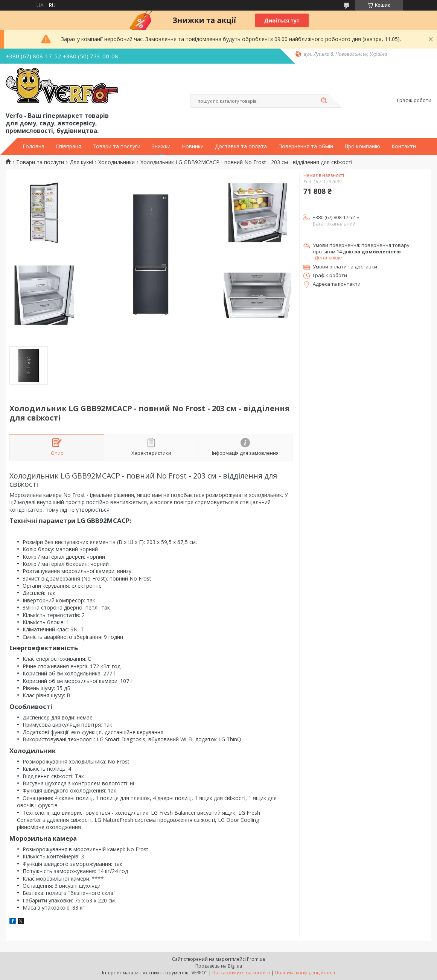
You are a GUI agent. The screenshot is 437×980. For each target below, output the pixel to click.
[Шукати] (324, 101)
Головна (33, 146)
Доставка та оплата (241, 146)
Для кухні (81, 162)
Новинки (193, 146)
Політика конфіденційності (305, 973)
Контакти (404, 146)
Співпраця (69, 146)
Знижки (161, 146)
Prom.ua (256, 959)
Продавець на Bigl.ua (219, 966)
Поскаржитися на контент (241, 973)
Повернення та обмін (306, 146)
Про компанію (362, 146)
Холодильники (116, 162)
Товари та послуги (116, 146)
